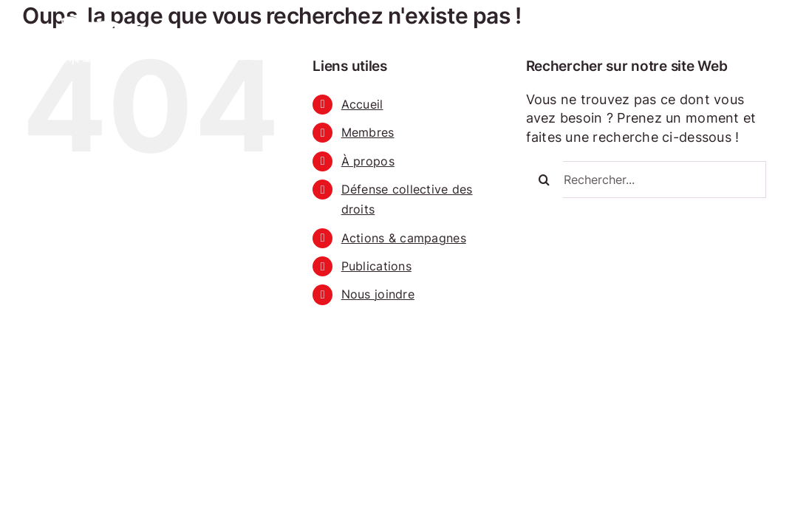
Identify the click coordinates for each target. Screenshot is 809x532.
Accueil (362, 104)
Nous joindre (378, 294)
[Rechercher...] (646, 180)
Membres (368, 132)
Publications (376, 266)
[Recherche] (545, 180)
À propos (368, 161)
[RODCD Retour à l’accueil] (102, 18)
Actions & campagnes (404, 238)
